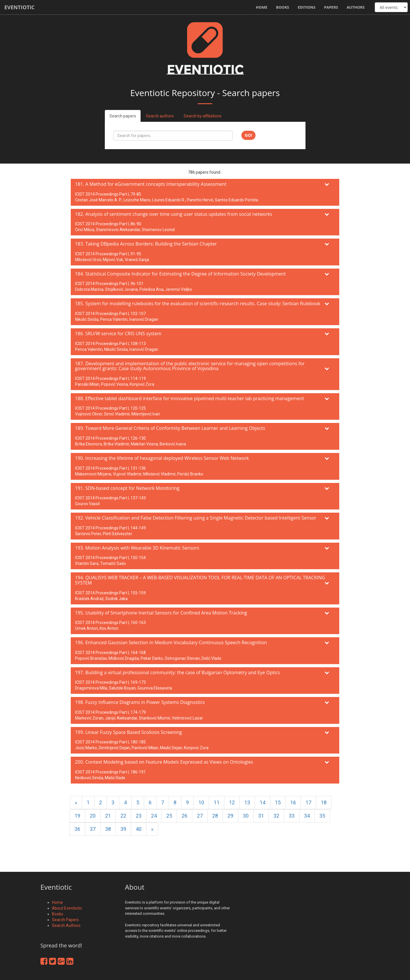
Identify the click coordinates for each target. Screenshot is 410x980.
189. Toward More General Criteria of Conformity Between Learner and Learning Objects (170, 428)
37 (93, 829)
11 (217, 802)
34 (307, 816)
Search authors (160, 116)
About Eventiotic (67, 908)
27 (200, 816)
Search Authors (66, 925)
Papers (331, 7)
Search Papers (65, 920)
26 (184, 816)
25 (169, 816)
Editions (306, 7)
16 (293, 802)
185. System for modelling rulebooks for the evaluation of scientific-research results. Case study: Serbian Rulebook (198, 303)
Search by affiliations (203, 116)
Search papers (123, 116)
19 (77, 816)
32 (276, 816)
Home (262, 7)
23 (139, 816)
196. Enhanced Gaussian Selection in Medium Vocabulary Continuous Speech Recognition (171, 642)
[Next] (152, 829)
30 (246, 816)
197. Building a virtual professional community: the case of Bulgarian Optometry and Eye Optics (178, 672)
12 (232, 802)
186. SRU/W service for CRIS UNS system (118, 333)
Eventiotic (19, 7)
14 (262, 802)
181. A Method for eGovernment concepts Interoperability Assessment (151, 184)
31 (261, 816)
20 (93, 816)
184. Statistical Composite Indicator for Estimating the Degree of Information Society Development (180, 274)
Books (283, 7)
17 (308, 802)
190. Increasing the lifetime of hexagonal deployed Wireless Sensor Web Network (162, 458)
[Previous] (76, 803)
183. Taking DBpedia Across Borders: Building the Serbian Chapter (146, 244)
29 (230, 816)
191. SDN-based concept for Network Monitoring (127, 488)
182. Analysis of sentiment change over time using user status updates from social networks (174, 214)
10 (201, 802)
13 (247, 802)
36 (77, 829)
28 (215, 816)
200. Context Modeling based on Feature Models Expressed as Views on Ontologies (164, 762)
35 (322, 816)
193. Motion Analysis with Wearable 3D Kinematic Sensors (137, 548)
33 (292, 816)
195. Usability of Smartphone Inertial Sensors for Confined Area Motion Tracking (161, 613)
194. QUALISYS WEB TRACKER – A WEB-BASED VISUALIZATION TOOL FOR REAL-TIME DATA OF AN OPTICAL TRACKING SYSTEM (200, 580)
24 (154, 816)
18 (324, 802)
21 (108, 816)
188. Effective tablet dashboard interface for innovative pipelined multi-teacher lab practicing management (190, 398)
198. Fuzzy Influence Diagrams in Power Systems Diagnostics (140, 702)
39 (123, 829)
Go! (248, 135)
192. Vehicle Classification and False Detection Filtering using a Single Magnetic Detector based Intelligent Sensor (196, 518)
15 (278, 802)
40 (139, 829)
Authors (356, 7)
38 (108, 829)
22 (123, 816)
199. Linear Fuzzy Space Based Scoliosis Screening (128, 732)
